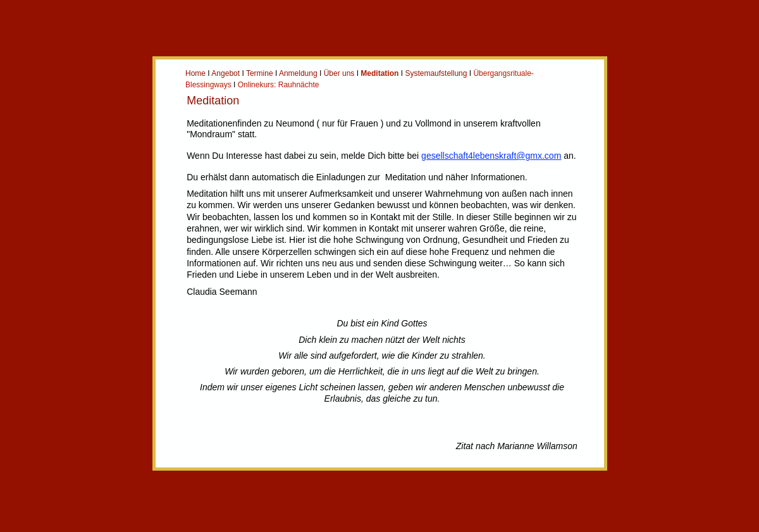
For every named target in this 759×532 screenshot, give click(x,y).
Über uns (339, 73)
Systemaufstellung (436, 73)
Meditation (379, 73)
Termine (260, 73)
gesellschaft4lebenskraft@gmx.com (491, 156)
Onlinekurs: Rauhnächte (279, 85)
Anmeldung (298, 73)
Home (195, 73)
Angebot (225, 73)
